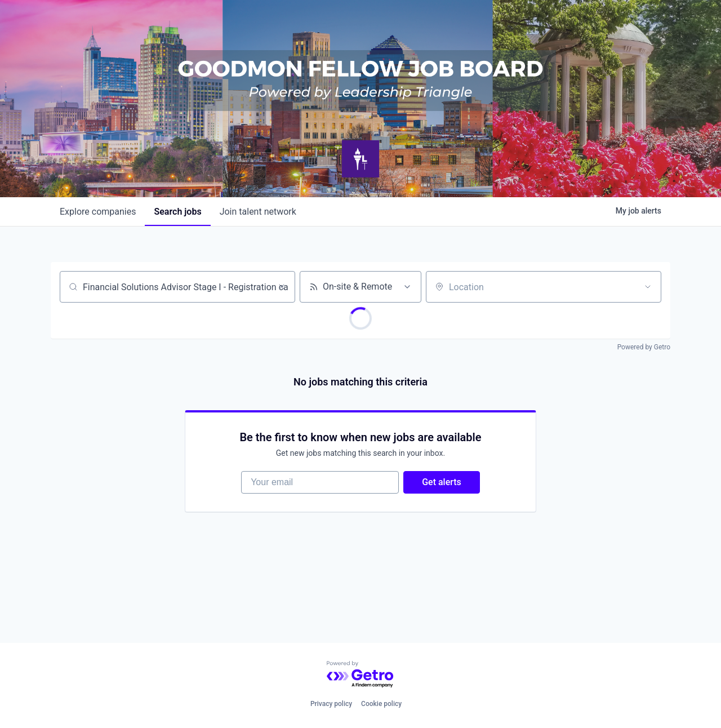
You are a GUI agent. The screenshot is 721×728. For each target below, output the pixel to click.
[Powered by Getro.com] (360, 675)
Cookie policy (381, 704)
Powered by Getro (644, 347)
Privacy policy (331, 704)
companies (98, 212)
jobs (177, 212)
